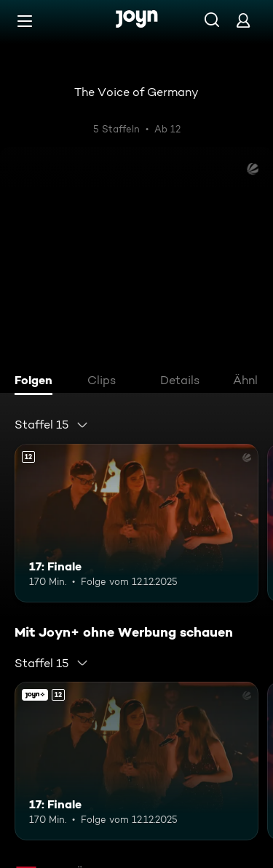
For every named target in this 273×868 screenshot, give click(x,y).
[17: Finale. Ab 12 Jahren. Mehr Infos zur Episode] (136, 523)
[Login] (243, 20)
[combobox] (52, 425)
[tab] (37, 382)
